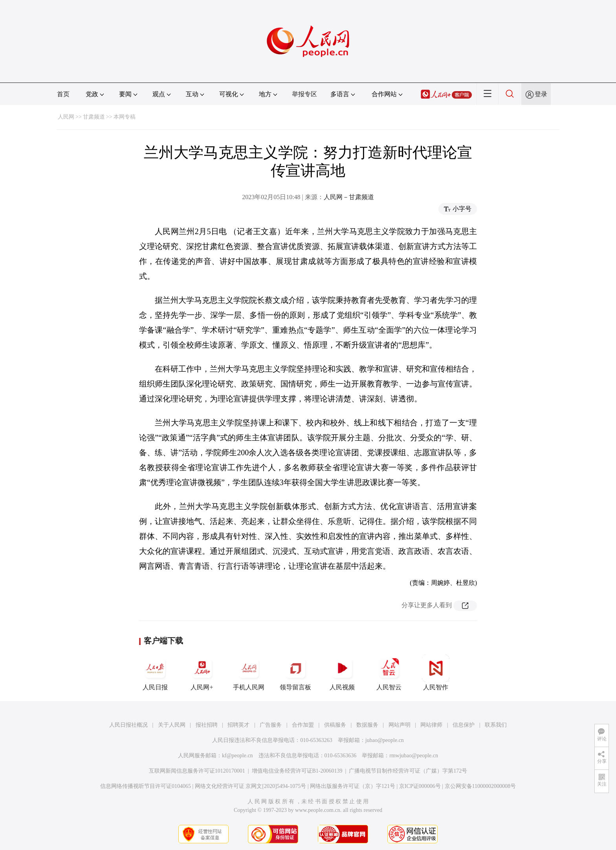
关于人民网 (172, 725)
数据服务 (367, 725)
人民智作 (436, 672)
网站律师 (431, 725)
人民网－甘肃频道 (349, 197)
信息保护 (464, 725)
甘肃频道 (94, 117)
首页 (63, 94)
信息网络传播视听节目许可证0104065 (146, 786)
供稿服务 (335, 725)
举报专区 (304, 94)
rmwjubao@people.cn (414, 756)
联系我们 (496, 725)
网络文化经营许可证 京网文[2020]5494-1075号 (251, 786)
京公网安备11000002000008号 (480, 786)
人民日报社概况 (128, 725)
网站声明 (400, 725)
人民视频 (342, 672)
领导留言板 (295, 672)
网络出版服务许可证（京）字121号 (353, 786)
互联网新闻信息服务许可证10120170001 (197, 771)
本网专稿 (125, 117)
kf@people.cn (237, 756)
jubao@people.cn (385, 740)
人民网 (66, 117)
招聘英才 (238, 725)
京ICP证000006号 (420, 786)
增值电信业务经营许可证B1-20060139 (297, 771)
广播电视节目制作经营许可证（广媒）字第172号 (408, 771)
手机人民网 (249, 672)
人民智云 (389, 672)
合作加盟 (303, 725)
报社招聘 (207, 725)
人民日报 (155, 672)
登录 (541, 94)
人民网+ (202, 672)
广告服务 (271, 725)
